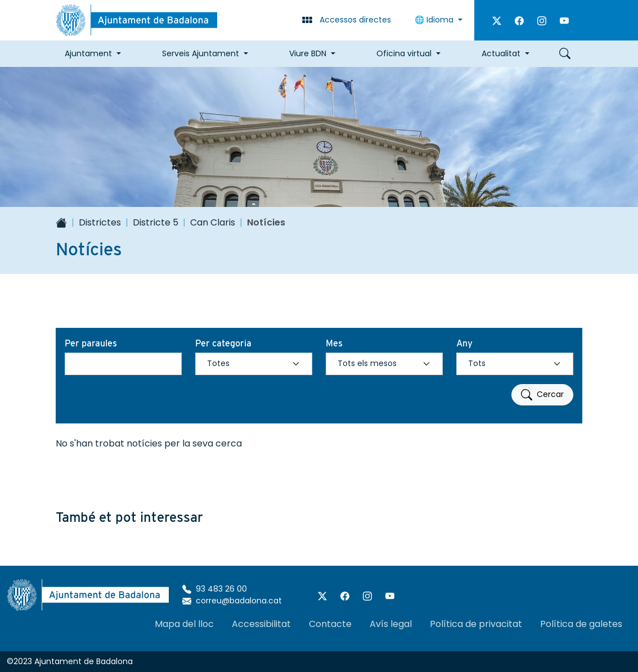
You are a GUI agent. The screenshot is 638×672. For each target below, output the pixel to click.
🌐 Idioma (435, 20)
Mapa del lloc (184, 624)
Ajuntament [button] (88, 53)
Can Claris (213, 222)
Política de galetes (581, 624)
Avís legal (391, 624)
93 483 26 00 (215, 589)
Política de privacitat (476, 624)
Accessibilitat (261, 624)
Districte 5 (156, 222)
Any (464, 343)
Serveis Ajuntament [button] (201, 53)
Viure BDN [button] (308, 53)
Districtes (100, 222)
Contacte (330, 624)
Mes (334, 343)
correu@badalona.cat (232, 601)
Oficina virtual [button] (404, 53)
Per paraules (91, 343)
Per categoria (223, 343)
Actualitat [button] (501, 53)
